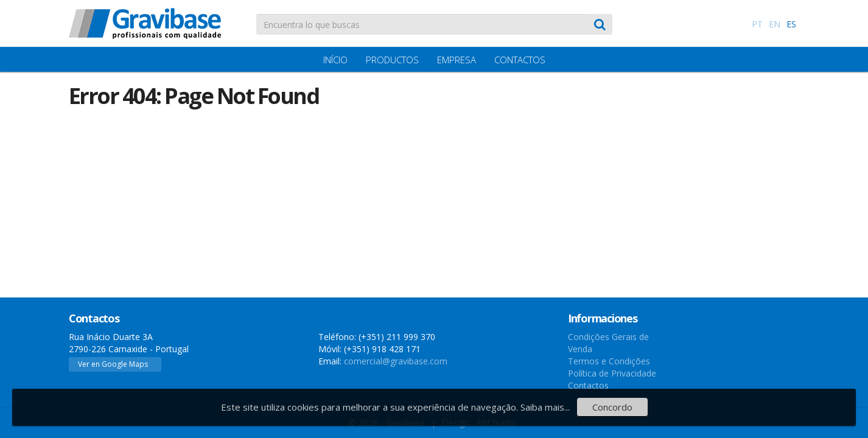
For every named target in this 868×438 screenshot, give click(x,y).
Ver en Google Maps (113, 364)
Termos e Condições (609, 361)
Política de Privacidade (612, 373)
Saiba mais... (545, 407)
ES (791, 24)
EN (775, 24)
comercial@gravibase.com (396, 361)
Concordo (612, 407)
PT (757, 24)
